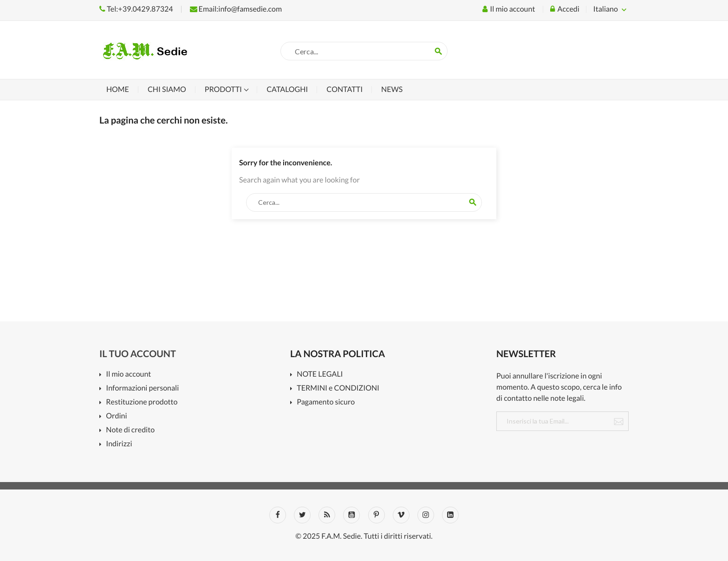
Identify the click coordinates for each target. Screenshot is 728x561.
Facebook (278, 515)
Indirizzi (119, 444)
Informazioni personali (142, 388)
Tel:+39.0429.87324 (136, 9)
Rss (327, 515)
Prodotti (224, 89)
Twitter (302, 515)
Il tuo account (138, 354)
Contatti (344, 89)
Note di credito (130, 430)
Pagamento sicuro (326, 402)
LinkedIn (450, 515)
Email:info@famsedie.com (236, 9)
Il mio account (128, 375)
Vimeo (401, 515)
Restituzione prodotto (142, 402)
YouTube (351, 515)
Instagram (426, 515)
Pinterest (377, 515)
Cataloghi (287, 89)
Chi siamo (167, 89)
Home (118, 89)
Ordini (116, 416)
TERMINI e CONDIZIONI (338, 388)
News (392, 89)
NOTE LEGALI (320, 375)
